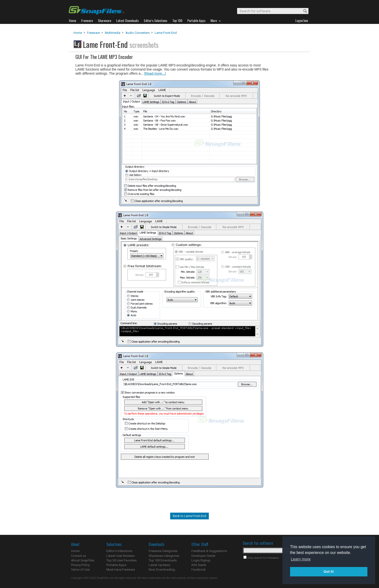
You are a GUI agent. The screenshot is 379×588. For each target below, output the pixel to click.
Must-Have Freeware (121, 570)
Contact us (79, 556)
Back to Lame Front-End (189, 516)
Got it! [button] (329, 572)
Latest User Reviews (120, 556)
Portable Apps (116, 565)
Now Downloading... (163, 570)
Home (78, 33)
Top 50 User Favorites (121, 560)
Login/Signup (201, 560)
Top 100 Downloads (163, 560)
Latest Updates (159, 565)
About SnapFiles (83, 560)
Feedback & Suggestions (209, 551)
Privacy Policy (80, 565)
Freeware (93, 33)
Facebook (199, 570)
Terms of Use (80, 570)
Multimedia (113, 33)
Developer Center (203, 556)
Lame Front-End (166, 33)
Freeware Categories (163, 551)
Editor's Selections (119, 551)
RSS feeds (199, 565)
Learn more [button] (301, 559)
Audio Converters (138, 33)
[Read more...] (155, 73)
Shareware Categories (164, 556)
